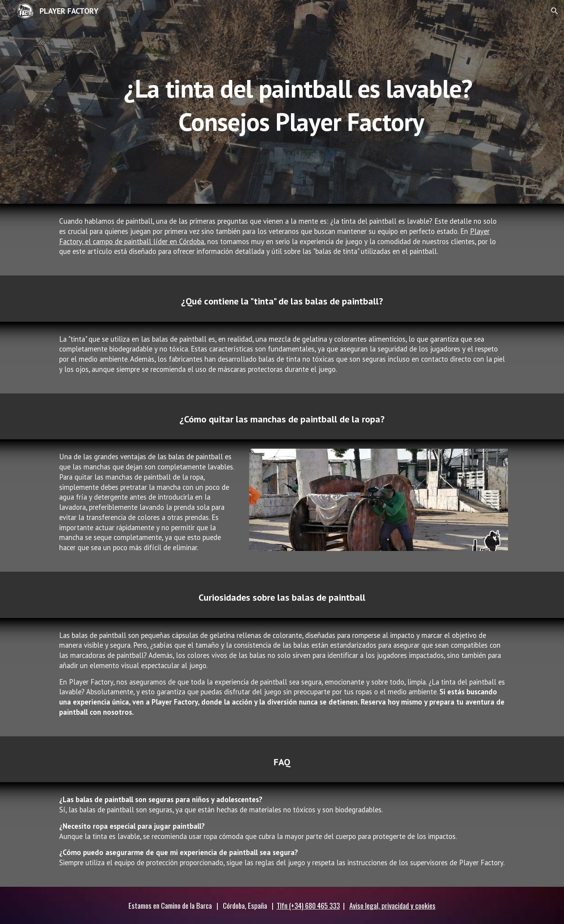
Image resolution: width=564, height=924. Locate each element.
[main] (301, 102)
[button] (555, 11)
